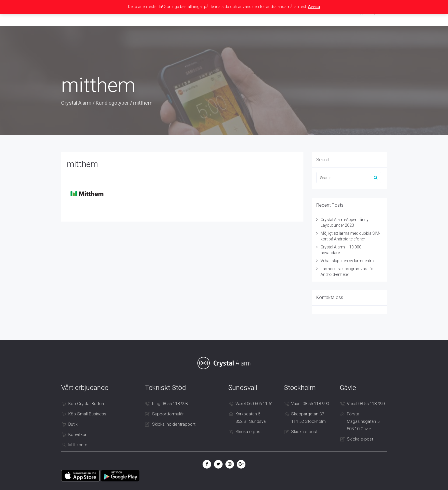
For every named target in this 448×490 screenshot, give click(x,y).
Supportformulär (168, 414)
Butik (73, 424)
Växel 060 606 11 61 (254, 404)
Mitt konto (78, 445)
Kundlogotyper (112, 103)
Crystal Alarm (76, 103)
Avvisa (314, 7)
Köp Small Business (87, 414)
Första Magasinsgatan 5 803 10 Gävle (363, 421)
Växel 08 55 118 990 (310, 404)
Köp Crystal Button (86, 404)
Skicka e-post (249, 432)
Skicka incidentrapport (174, 424)
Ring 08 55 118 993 (170, 404)
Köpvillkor (77, 435)
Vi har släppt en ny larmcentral (348, 261)
